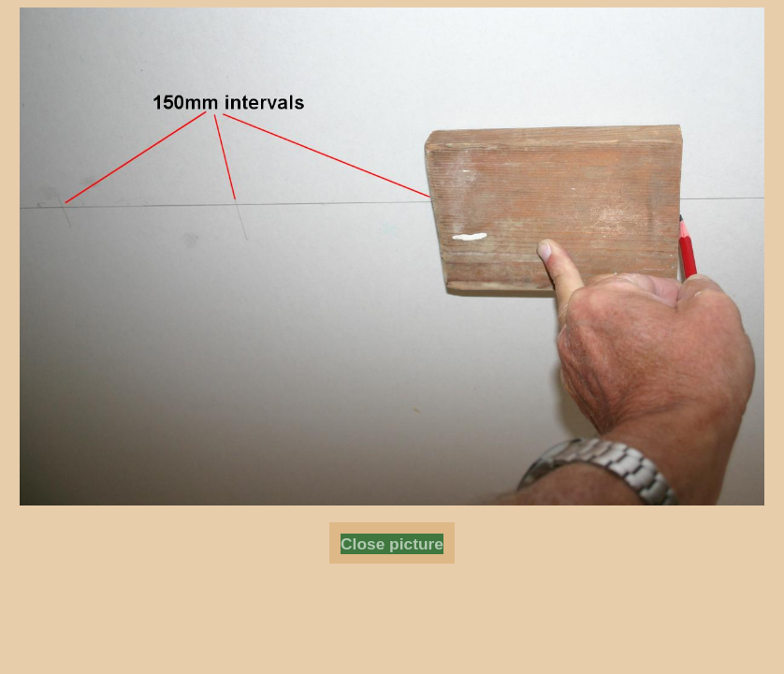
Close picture (392, 544)
